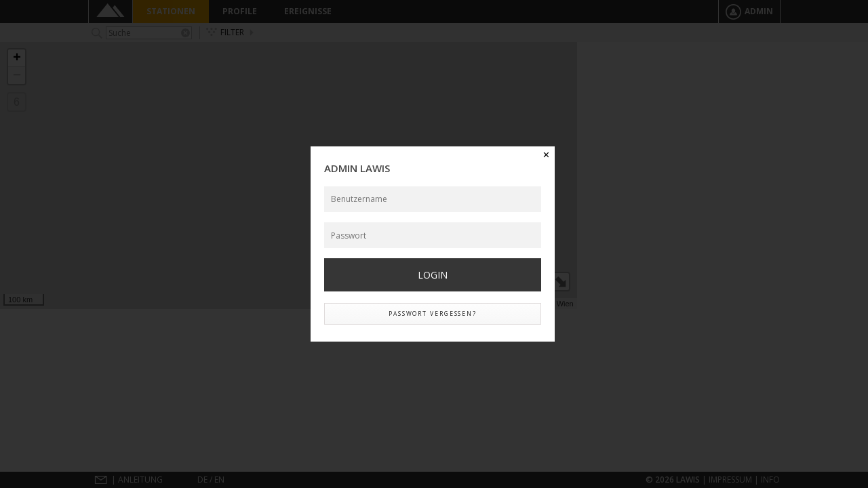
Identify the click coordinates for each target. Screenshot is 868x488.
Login (433, 275)
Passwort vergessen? (433, 313)
